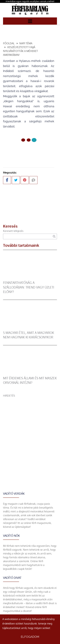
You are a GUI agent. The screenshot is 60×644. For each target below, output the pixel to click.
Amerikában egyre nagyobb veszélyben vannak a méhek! (30, 1)
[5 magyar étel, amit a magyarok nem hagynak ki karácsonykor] (30, 329)
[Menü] (30, 21)
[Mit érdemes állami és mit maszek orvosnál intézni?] (30, 374)
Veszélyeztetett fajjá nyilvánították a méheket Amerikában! (20, 51)
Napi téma (26, 43)
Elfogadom (30, 637)
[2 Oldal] (34, 140)
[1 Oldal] (29, 140)
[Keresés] (54, 236)
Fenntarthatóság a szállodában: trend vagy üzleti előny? (29, 287)
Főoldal (9, 43)
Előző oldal (29, 151)
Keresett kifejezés (13, 231)
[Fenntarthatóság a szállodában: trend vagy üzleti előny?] (30, 279)
